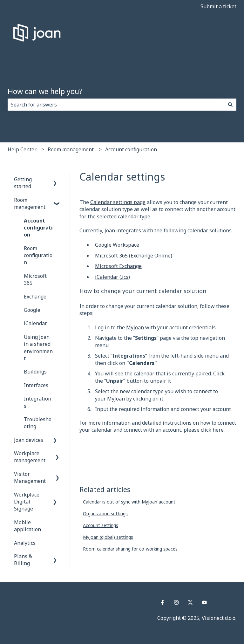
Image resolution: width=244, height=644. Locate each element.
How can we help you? (45, 91)
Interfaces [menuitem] (36, 385)
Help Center (22, 149)
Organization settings (105, 514)
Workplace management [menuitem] (30, 457)
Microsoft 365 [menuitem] (35, 279)
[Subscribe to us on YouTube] (204, 602)
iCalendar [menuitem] (35, 323)
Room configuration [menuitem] (38, 255)
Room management (71, 149)
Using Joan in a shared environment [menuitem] (38, 348)
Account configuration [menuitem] (38, 228)
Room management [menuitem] (30, 203)
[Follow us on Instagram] (176, 602)
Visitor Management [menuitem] (30, 477)
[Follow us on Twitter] (190, 602)
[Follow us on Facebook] (162, 602)
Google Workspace (117, 245)
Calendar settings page (118, 202)
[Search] (230, 105)
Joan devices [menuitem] (29, 440)
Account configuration (131, 149)
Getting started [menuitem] (23, 183)
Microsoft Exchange (118, 266)
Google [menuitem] (32, 310)
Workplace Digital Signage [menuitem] (27, 502)
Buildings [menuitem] (35, 372)
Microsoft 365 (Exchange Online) (134, 256)
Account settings (101, 525)
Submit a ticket (218, 6)
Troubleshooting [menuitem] (38, 423)
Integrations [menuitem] (37, 402)
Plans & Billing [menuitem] (23, 560)
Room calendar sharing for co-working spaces (130, 549)
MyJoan (135, 327)
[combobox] (116, 105)
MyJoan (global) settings (108, 537)
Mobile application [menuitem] (27, 526)
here (218, 430)
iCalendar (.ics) (112, 277)
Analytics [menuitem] (25, 543)
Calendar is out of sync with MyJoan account (129, 502)
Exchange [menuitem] (35, 297)
